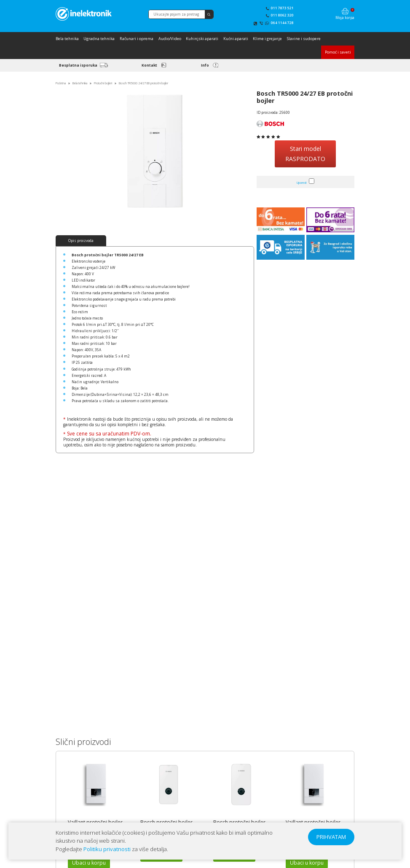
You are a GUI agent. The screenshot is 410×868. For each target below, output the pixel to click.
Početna (61, 83)
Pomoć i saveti (338, 52)
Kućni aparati (236, 39)
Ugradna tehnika (99, 39)
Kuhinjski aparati (202, 39)
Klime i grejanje (267, 39)
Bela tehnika (67, 39)
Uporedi (301, 183)
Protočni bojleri (103, 83)
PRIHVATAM (331, 837)
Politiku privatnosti (107, 849)
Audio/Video (170, 39)
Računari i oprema (137, 39)
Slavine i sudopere (304, 39)
